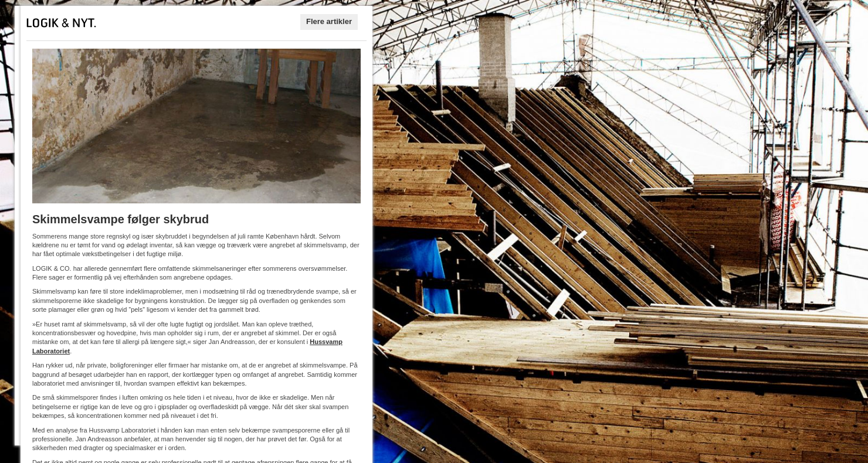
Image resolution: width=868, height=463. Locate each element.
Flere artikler (329, 21)
